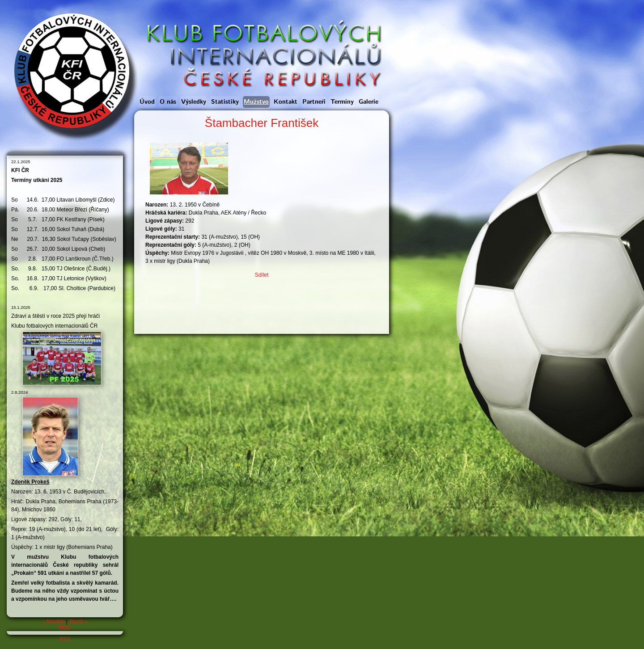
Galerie (369, 102)
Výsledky (194, 102)
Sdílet (262, 275)
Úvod (147, 102)
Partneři (314, 102)
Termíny (342, 102)
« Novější (53, 622)
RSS (65, 628)
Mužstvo (256, 102)
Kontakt (286, 102)
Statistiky (225, 102)
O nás (168, 102)
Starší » (78, 622)
